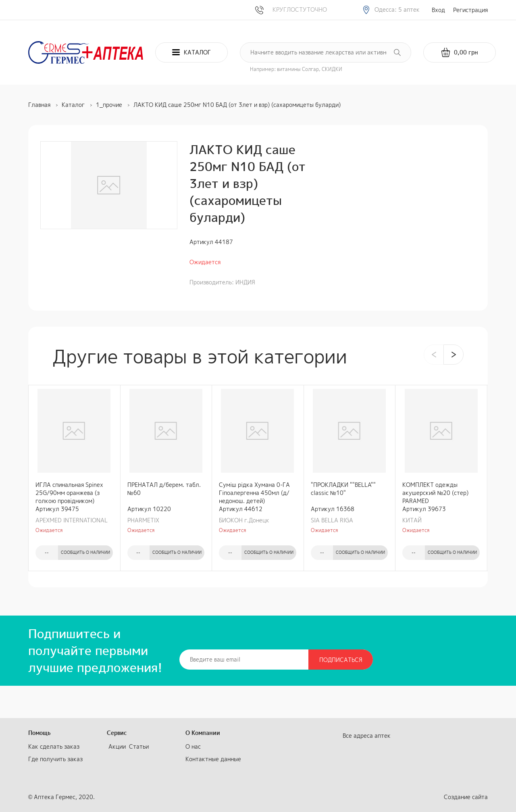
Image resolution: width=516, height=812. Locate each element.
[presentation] (434, 355)
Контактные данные (213, 759)
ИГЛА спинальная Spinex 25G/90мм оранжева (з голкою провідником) (69, 493)
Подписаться (341, 660)
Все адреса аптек (367, 736)
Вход (438, 10)
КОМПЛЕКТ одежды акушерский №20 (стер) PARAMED (435, 493)
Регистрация (470, 10)
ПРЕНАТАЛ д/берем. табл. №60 (164, 489)
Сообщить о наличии (85, 552)
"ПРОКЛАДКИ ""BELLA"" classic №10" (343, 489)
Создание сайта (466, 797)
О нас (193, 746)
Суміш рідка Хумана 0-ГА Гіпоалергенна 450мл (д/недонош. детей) (254, 493)
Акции (117, 746)
